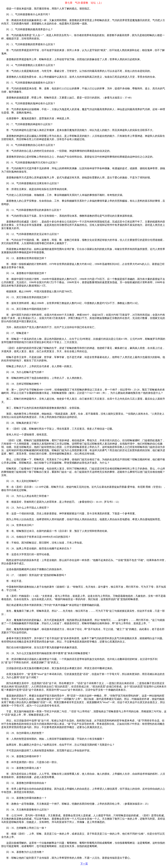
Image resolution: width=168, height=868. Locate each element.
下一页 (84, 864)
